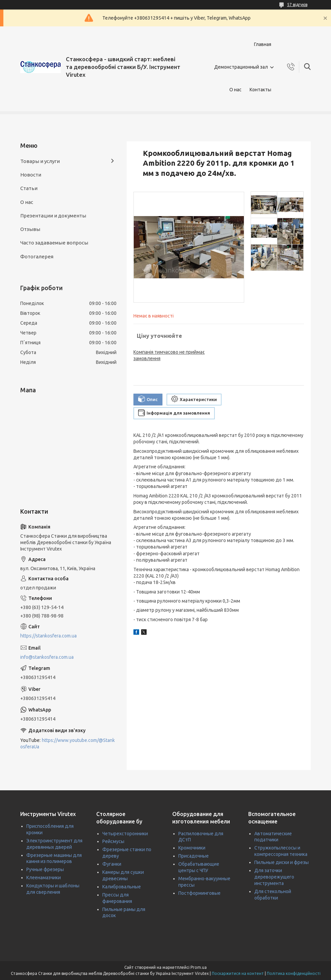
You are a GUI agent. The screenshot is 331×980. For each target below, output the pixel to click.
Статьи (29, 188)
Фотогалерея (37, 256)
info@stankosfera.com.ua (47, 657)
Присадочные (194, 856)
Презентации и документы (53, 216)
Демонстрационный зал (241, 67)
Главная (263, 44)
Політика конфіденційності (294, 973)
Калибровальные (122, 887)
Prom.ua (199, 967)
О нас (235, 90)
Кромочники (192, 848)
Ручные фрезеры (45, 869)
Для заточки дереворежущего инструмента (274, 877)
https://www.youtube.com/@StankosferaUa (68, 743)
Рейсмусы (113, 841)
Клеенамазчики (44, 878)
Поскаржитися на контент (238, 973)
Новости (31, 175)
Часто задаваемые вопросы (54, 243)
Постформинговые (199, 893)
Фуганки (112, 864)
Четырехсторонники (125, 834)
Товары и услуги (40, 161)
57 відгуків (297, 5)
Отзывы (30, 229)
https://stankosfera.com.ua (48, 636)
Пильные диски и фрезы (282, 862)
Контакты (260, 90)
